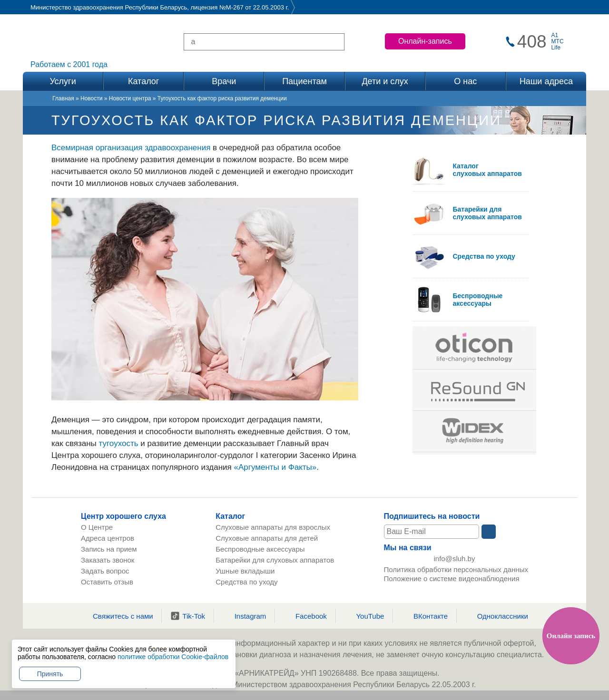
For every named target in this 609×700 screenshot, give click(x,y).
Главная (63, 98)
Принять (50, 674)
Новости (91, 98)
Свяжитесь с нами (117, 616)
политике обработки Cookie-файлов (173, 657)
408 (532, 42)
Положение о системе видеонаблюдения (452, 580)
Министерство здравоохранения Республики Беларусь (109, 7)
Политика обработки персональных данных (456, 571)
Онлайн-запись (425, 41)
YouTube (364, 616)
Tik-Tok (188, 616)
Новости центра (130, 98)
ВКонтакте (425, 616)
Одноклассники (497, 616)
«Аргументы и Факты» (275, 467)
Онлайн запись (571, 636)
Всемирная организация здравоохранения (131, 148)
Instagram (245, 616)
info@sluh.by (455, 559)
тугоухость (119, 443)
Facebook (305, 616)
